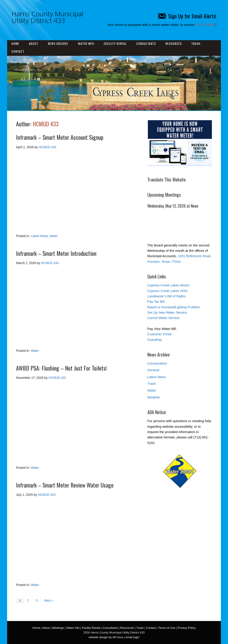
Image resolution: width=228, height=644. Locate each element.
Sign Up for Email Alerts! (187, 16)
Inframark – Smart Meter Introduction (56, 253)
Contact (18, 51)
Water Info (86, 43)
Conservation (157, 363)
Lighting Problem (188, 307)
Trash (196, 43)
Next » (49, 600)
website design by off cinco (106, 637)
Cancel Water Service (164, 318)
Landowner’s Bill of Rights (167, 296)
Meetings (58, 628)
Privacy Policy (187, 628)
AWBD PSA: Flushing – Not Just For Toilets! (61, 368)
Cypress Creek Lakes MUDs (168, 285)
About (34, 43)
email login (132, 637)
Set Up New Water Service (167, 312)
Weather (154, 397)
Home (15, 43)
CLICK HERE (206, 25)
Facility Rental (115, 43)
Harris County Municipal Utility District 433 (47, 17)
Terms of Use (167, 628)
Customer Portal (159, 334)
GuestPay (155, 340)
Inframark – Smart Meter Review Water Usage (65, 485)
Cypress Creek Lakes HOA (167, 291)
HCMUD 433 (46, 124)
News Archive (58, 43)
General (153, 370)
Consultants (146, 43)
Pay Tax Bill (156, 301)
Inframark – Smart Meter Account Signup (60, 137)
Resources (174, 43)
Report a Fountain (161, 307)
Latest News (39, 236)
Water (54, 236)
